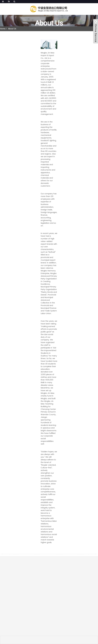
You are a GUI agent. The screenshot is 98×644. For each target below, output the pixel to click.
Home (3, 29)
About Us (12, 29)
